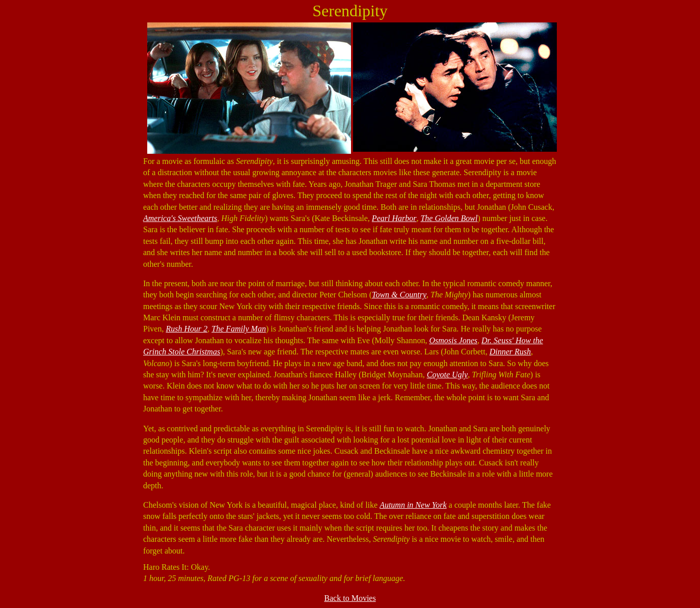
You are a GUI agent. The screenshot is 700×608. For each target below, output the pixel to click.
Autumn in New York (413, 505)
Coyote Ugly (447, 375)
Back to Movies (350, 598)
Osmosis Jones (453, 340)
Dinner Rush (510, 352)
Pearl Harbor (394, 218)
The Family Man (239, 329)
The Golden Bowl (449, 218)
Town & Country (399, 295)
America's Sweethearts (180, 218)
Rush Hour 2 (186, 329)
